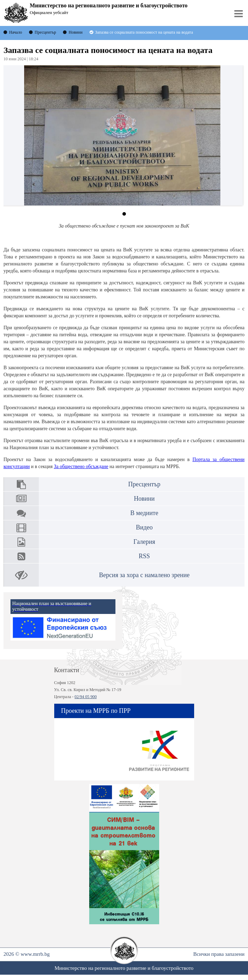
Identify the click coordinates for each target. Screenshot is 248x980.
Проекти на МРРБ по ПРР (96, 711)
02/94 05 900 (86, 697)
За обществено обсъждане (81, 467)
